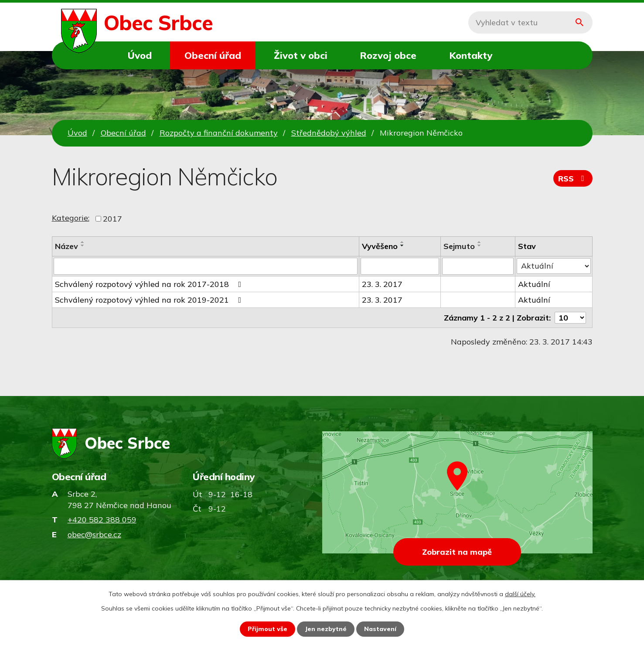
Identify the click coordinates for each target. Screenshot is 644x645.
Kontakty (471, 55)
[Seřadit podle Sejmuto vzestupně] (480, 242)
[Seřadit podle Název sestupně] (83, 246)
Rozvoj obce (388, 55)
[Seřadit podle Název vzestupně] (83, 242)
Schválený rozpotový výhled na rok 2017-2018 (150, 284)
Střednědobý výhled (329, 133)
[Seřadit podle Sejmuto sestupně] (480, 246)
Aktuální (534, 284)
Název (66, 246)
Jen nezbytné (326, 629)
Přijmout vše (267, 629)
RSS (573, 179)
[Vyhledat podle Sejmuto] (478, 266)
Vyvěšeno (380, 246)
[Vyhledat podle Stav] (554, 266)
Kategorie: (71, 218)
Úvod (140, 55)
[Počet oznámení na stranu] (570, 317)
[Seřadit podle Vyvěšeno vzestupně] (402, 242)
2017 (112, 219)
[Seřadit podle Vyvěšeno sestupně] (402, 246)
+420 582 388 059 (102, 520)
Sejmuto (459, 246)
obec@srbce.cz (94, 534)
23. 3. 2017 (382, 284)
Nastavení (380, 629)
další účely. (520, 594)
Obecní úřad (213, 55)
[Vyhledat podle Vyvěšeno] (400, 266)
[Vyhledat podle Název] (206, 266)
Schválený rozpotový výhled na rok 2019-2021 (150, 299)
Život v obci (301, 55)
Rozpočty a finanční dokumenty (219, 133)
